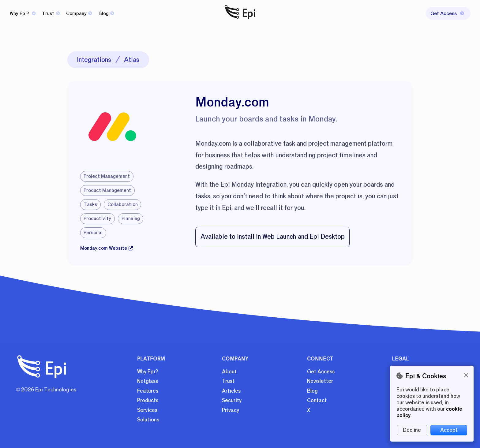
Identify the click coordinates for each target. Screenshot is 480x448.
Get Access (321, 372)
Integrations (94, 60)
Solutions (148, 420)
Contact (317, 400)
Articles (231, 391)
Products (148, 400)
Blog (106, 13)
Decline (412, 430)
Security (232, 400)
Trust (51, 13)
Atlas (132, 60)
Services (147, 410)
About (229, 372)
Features (148, 391)
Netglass (148, 381)
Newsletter (320, 381)
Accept (449, 430)
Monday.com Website (107, 248)
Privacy (231, 410)
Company (79, 13)
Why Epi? (23, 13)
